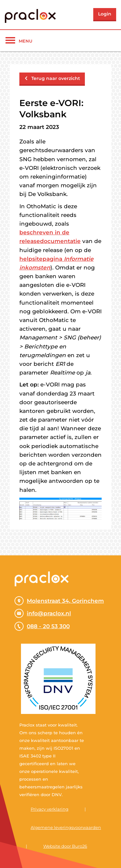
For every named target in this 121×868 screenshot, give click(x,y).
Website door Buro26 (65, 846)
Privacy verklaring (50, 809)
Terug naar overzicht (52, 78)
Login (105, 14)
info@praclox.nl (43, 613)
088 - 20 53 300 (42, 626)
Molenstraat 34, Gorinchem (59, 601)
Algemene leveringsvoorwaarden (66, 827)
